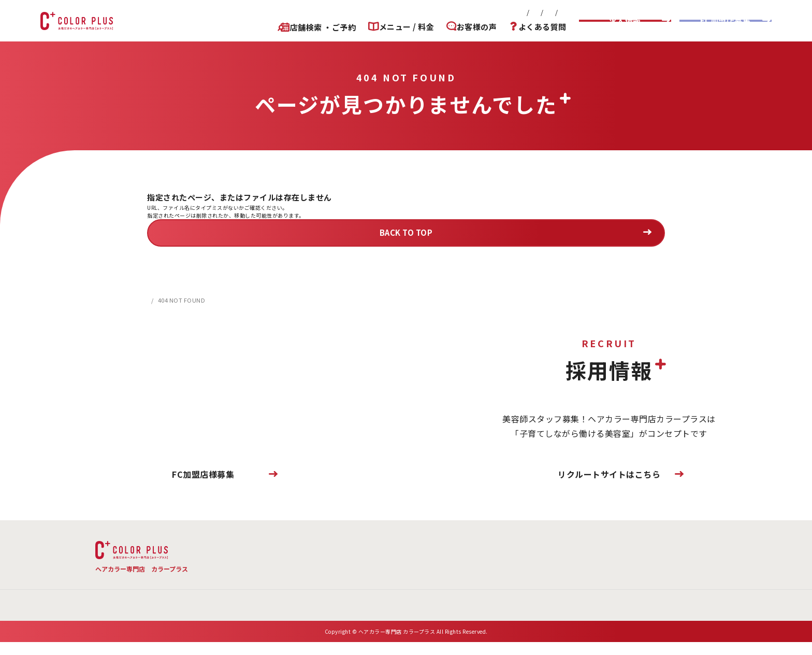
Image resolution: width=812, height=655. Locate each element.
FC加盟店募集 (726, 20)
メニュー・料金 (306, 546)
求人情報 (625, 20)
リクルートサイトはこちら (609, 474)
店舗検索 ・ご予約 (314, 27)
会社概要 (415, 12)
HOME (156, 300)
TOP (241, 546)
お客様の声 (474, 27)
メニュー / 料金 (401, 27)
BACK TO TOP (406, 232)
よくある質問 (542, 27)
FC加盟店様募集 (203, 474)
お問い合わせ (463, 12)
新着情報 (374, 12)
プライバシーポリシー (532, 12)
